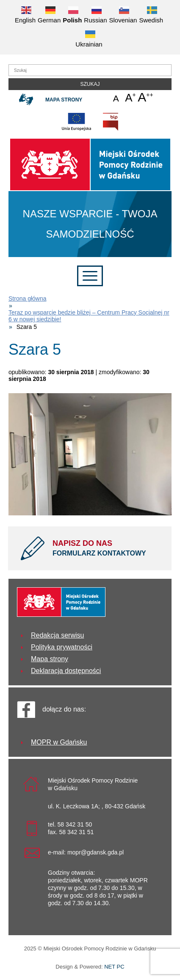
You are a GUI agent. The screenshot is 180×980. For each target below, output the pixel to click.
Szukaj (90, 84)
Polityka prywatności (62, 647)
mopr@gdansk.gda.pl (96, 852)
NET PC (114, 968)
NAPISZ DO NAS (106, 549)
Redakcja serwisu (57, 635)
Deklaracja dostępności (66, 671)
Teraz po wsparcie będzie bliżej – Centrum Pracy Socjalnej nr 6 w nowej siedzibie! (89, 316)
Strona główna (28, 298)
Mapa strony (64, 100)
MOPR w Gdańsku (59, 742)
